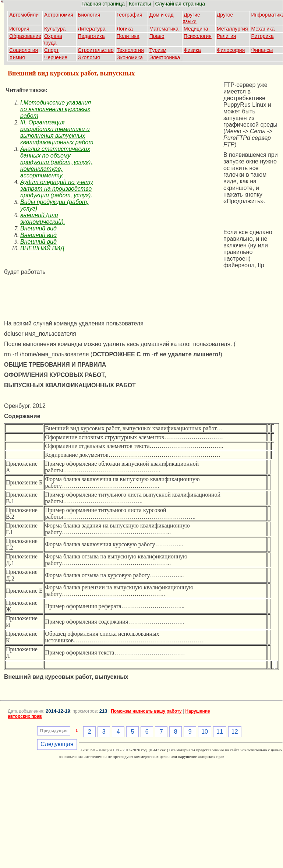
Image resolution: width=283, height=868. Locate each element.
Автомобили (24, 15)
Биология (89, 15)
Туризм (158, 50)
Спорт (51, 50)
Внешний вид (38, 228)
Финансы (262, 50)
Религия (227, 36)
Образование (25, 36)
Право (157, 36)
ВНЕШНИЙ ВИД (42, 248)
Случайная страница (180, 4)
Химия (17, 57)
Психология (198, 36)
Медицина (196, 29)
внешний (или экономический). (43, 218)
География (130, 15)
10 (205, 732)
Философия (231, 50)
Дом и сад (162, 15)
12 (235, 732)
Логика (125, 29)
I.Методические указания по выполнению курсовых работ (56, 109)
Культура (55, 29)
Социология (24, 50)
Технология (130, 50)
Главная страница (103, 4)
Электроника (165, 57)
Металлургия (232, 29)
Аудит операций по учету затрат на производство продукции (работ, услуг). (57, 189)
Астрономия (59, 15)
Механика (263, 29)
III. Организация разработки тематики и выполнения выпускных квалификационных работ (57, 132)
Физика (192, 50)
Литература (91, 29)
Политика (128, 36)
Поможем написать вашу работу (146, 711)
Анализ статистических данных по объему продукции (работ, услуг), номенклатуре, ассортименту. (56, 162)
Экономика (130, 57)
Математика (164, 29)
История (19, 29)
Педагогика (91, 36)
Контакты (140, 4)
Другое (225, 15)
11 (220, 732)
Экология (89, 57)
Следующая (57, 744)
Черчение (56, 57)
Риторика (263, 36)
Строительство (95, 50)
